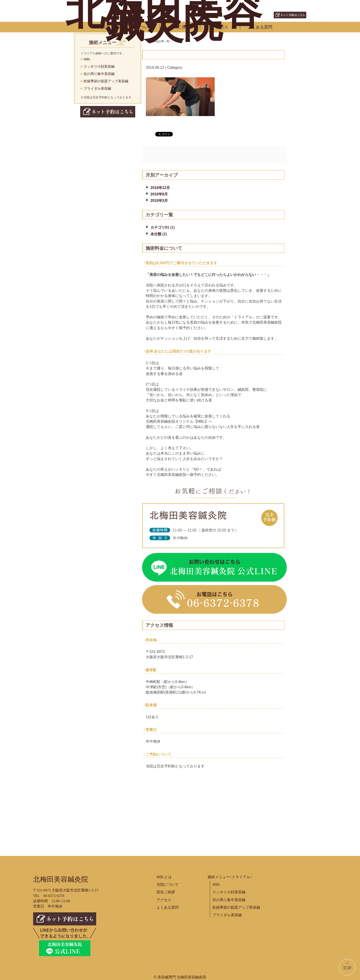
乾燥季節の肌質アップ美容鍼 (106, 81)
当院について (140, 27)
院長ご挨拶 (180, 27)
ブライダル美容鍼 (97, 88)
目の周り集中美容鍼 (99, 74)
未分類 (156, 234)
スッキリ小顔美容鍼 (99, 66)
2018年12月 (160, 188)
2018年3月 (159, 201)
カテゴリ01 (160, 227)
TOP (347, 966)
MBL (87, 59)
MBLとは (100, 27)
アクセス (220, 27)
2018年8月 (159, 194)
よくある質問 (260, 27)
